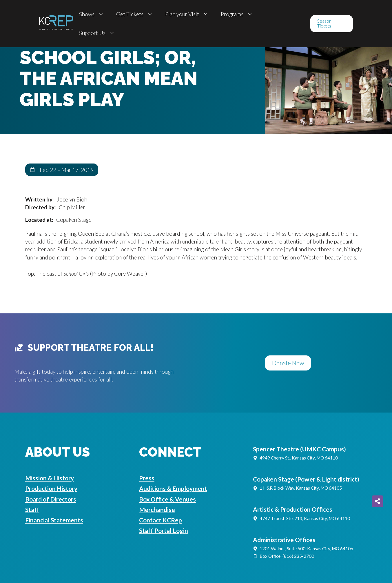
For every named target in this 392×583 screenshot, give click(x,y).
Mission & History (50, 478)
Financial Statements (54, 520)
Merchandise (157, 510)
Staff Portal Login (164, 530)
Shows (92, 14)
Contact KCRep (161, 520)
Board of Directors (51, 499)
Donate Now (288, 363)
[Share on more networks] (378, 501)
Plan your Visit (187, 14)
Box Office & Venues (167, 499)
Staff (32, 510)
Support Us (97, 33)
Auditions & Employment (173, 488)
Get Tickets (135, 14)
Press (147, 478)
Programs (237, 14)
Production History (51, 488)
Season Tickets (324, 23)
